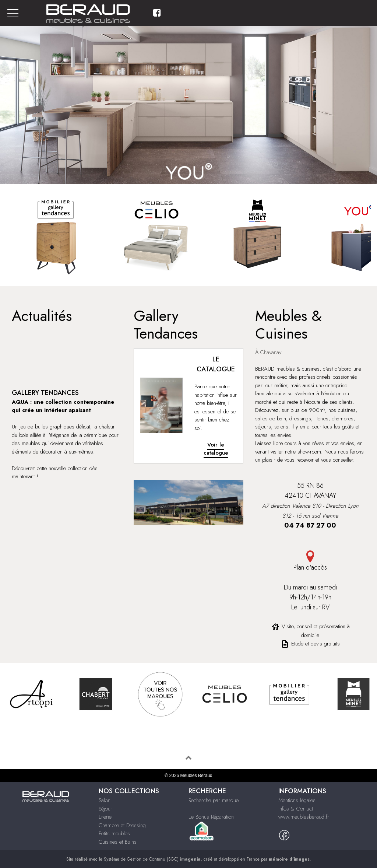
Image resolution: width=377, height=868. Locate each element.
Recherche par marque (214, 800)
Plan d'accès (310, 561)
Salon (105, 800)
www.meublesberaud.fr (304, 817)
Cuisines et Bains (118, 842)
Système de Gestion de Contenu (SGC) (152, 859)
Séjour (105, 809)
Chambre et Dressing (122, 825)
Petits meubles (114, 833)
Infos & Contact (296, 809)
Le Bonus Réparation (211, 817)
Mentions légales (297, 800)
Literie (105, 817)
